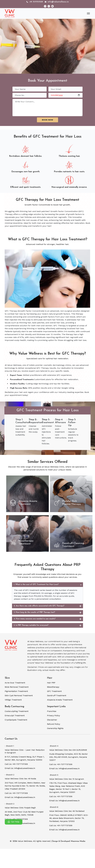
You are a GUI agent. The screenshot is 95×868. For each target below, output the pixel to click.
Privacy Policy (53, 716)
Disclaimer (52, 720)
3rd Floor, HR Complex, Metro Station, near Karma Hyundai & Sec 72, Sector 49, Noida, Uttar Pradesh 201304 (25, 786)
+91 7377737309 (35, 2)
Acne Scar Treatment (15, 683)
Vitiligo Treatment (13, 700)
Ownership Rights (55, 728)
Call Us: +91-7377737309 (16, 764)
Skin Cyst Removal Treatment (19, 695)
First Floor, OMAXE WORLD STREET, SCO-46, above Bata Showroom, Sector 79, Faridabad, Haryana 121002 (69, 818)
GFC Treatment (54, 691)
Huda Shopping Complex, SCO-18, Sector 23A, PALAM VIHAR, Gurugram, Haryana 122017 (69, 757)
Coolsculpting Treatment (17, 711)
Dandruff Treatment (57, 695)
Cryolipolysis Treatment (16, 720)
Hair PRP (51, 683)
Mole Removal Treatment (17, 687)
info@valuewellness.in (57, 2)
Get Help (14, 822)
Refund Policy (54, 724)
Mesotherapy (53, 687)
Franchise (52, 711)
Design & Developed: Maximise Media (69, 841)
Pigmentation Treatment (16, 691)
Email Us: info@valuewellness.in (20, 768)
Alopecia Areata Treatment (60, 700)
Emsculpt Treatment (15, 716)
